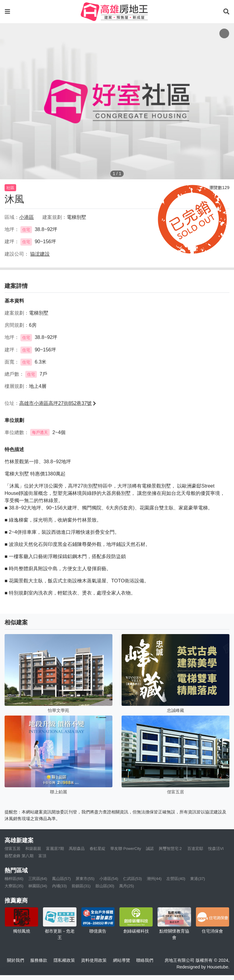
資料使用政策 (94, 960)
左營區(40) (176, 879)
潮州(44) (154, 879)
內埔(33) (60, 886)
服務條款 (39, 960)
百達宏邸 (195, 849)
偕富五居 (12, 849)
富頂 (42, 856)
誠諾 (150, 849)
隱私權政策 (64, 960)
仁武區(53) (133, 879)
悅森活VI (216, 849)
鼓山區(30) (105, 886)
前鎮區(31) (81, 886)
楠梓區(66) (14, 879)
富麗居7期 (55, 849)
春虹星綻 (97, 849)
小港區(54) (109, 879)
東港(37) (198, 879)
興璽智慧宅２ (171, 849)
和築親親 (33, 849)
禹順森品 (77, 849)
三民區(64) (38, 879)
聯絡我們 (145, 960)
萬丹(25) (127, 886)
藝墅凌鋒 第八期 (19, 856)
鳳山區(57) (62, 879)
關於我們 (16, 960)
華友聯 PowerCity (126, 849)
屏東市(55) (85, 879)
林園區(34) (38, 886)
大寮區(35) (14, 886)
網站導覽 (122, 960)
